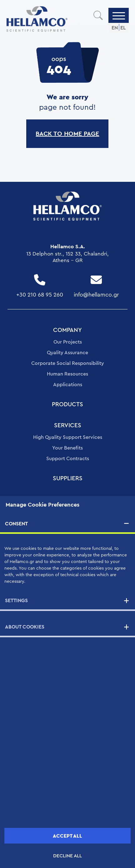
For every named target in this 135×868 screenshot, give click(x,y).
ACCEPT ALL (67, 836)
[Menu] (119, 15)
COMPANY (67, 330)
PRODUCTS (67, 405)
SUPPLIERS (68, 479)
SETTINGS (16, 600)
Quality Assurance (67, 353)
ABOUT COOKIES (25, 627)
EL (123, 28)
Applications (68, 385)
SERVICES (68, 426)
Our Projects (68, 342)
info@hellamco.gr (96, 295)
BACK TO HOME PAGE (67, 134)
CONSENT (16, 524)
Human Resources (67, 374)
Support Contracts (68, 459)
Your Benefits (67, 448)
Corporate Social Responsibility (68, 363)
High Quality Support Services (68, 437)
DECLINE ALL (67, 856)
